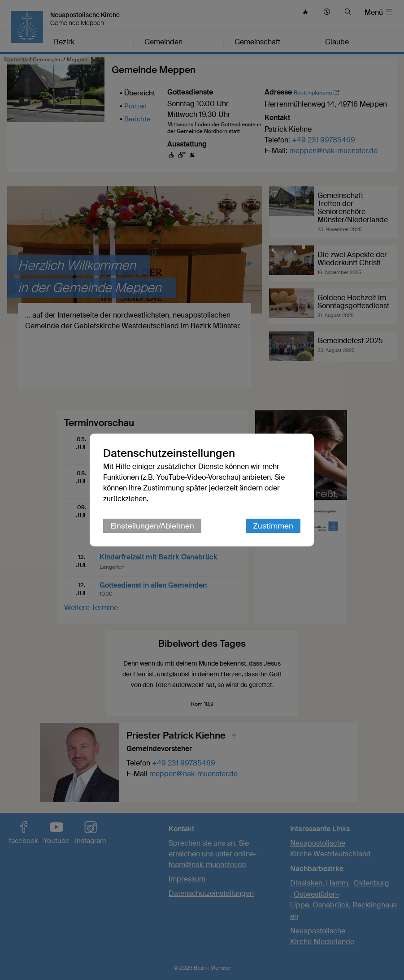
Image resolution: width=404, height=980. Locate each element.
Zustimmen (274, 526)
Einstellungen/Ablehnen (153, 526)
